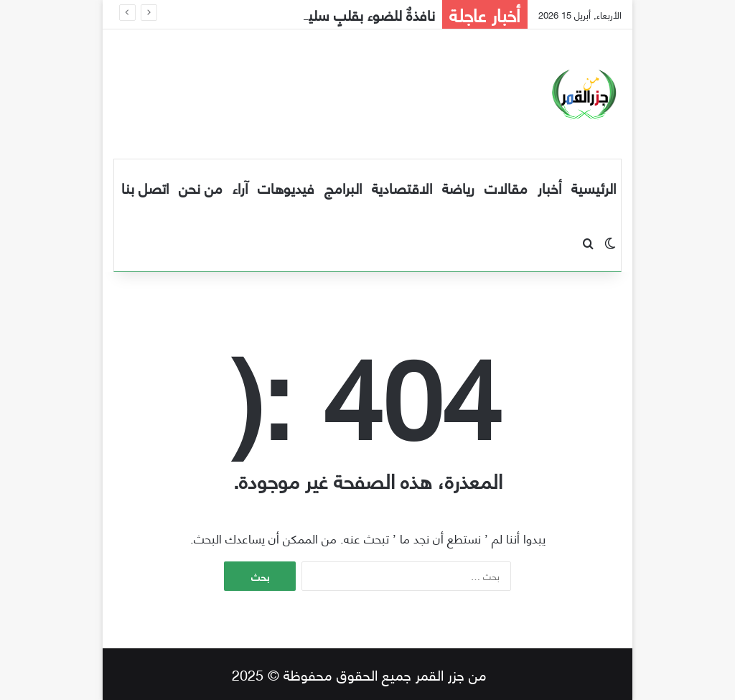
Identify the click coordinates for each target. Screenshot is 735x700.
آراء (240, 187)
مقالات (506, 187)
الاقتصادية (402, 187)
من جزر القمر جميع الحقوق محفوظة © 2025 (359, 674)
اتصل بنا (145, 187)
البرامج (343, 187)
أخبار (549, 187)
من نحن (201, 187)
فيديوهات (286, 187)
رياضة (458, 187)
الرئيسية (594, 187)
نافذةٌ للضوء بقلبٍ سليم (367, 14)
